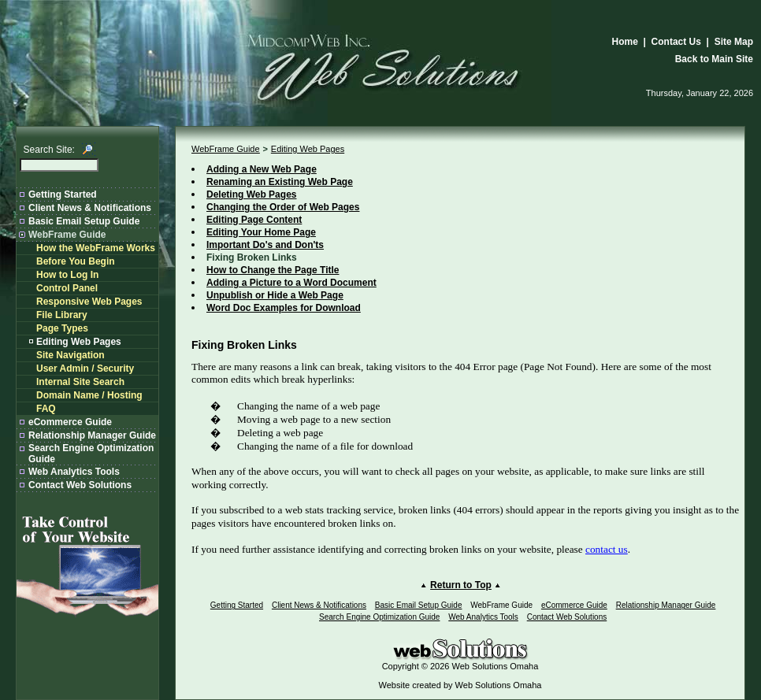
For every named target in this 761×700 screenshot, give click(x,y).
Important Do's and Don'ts (265, 245)
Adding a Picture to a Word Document (291, 283)
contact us (607, 549)
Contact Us (676, 42)
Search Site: (49, 150)
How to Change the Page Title (273, 270)
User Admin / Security (85, 369)
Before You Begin (76, 261)
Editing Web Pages (79, 342)
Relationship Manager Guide (92, 435)
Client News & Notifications (90, 208)
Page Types (62, 328)
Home (625, 42)
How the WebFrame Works (96, 248)
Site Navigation (71, 355)
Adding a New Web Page (262, 169)
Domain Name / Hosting (89, 395)
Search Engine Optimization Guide (379, 617)
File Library (62, 315)
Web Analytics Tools (74, 472)
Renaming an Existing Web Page (280, 182)
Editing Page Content (254, 220)
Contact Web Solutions (80, 485)
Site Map (734, 42)
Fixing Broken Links (252, 257)
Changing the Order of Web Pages (283, 207)
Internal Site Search (80, 382)
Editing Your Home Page (261, 232)
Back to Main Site (714, 59)
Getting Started (63, 194)
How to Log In (67, 275)
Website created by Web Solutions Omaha (460, 685)
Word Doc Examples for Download (284, 308)
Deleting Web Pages (251, 194)
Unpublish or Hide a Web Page (275, 295)
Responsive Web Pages (89, 302)
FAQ (46, 409)
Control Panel (67, 288)
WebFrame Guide (67, 235)
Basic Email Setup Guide (84, 221)
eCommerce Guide (70, 422)
